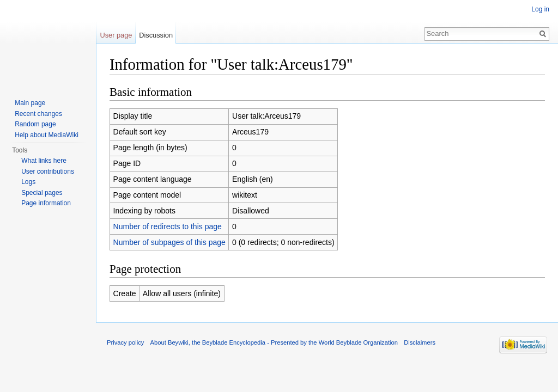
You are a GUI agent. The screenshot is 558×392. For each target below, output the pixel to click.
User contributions (48, 171)
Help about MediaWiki (47, 135)
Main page (30, 103)
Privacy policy (125, 342)
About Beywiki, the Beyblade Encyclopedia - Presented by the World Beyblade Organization (274, 342)
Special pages (42, 193)
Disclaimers (420, 342)
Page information (46, 203)
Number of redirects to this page (168, 226)
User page (116, 35)
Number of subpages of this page (169, 242)
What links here (44, 161)
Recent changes (38, 114)
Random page (35, 124)
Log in (540, 9)
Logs (28, 182)
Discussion (156, 35)
